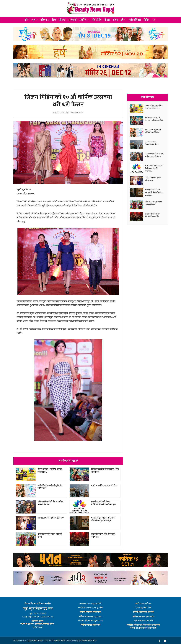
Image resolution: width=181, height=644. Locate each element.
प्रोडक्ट (62, 20)
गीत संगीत (97, 20)
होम (27, 20)
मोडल (107, 20)
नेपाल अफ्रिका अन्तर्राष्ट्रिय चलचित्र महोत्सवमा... (50, 471)
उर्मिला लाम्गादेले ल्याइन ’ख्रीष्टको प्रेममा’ (50, 535)
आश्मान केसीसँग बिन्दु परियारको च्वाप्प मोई (103, 535)
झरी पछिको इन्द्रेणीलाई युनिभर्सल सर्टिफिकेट (50, 487)
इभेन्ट (123, 20)
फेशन (115, 20)
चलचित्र (83, 20)
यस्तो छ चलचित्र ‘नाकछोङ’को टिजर (104, 485)
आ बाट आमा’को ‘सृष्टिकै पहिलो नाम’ (51, 518)
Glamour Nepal (59, 640)
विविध (147, 20)
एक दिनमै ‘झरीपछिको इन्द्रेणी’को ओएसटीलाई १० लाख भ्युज (103, 519)
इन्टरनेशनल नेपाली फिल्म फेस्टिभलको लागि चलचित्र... (154, 169)
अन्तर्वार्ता (72, 20)
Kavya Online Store (89, 640)
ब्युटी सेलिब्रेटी (135, 20)
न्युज (33, 20)
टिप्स (54, 20)
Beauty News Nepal (76, 113)
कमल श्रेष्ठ (150, 621)
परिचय (44, 20)
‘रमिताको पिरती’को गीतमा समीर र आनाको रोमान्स (50, 503)
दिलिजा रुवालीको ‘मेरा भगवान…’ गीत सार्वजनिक (105, 471)
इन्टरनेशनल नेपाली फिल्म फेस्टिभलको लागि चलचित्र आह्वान (104, 503)
